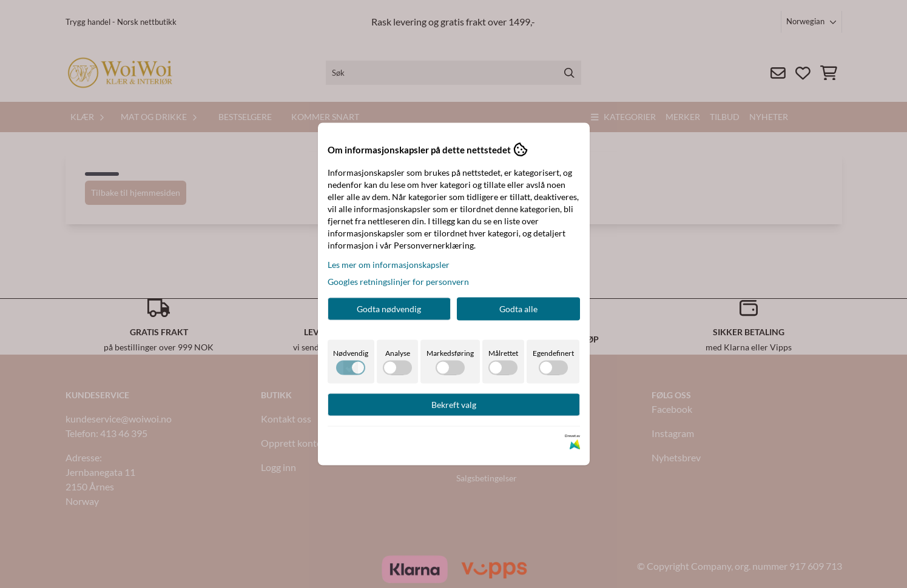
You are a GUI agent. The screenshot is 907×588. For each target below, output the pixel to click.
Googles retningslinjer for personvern (398, 282)
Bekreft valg (454, 405)
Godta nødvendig (389, 309)
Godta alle (518, 309)
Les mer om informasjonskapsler (389, 265)
